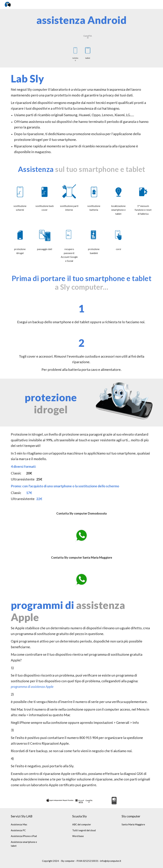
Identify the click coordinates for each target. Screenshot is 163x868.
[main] (82, 20)
